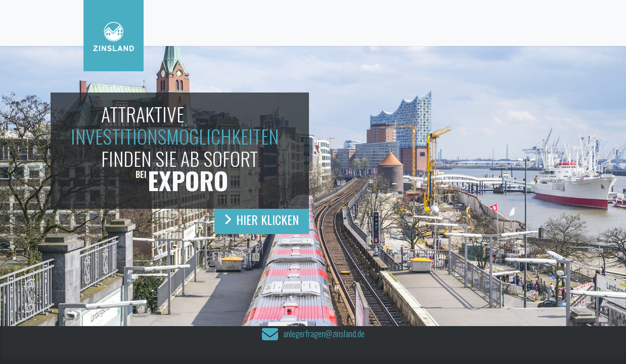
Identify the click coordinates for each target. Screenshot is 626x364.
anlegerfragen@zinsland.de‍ (324, 335)
